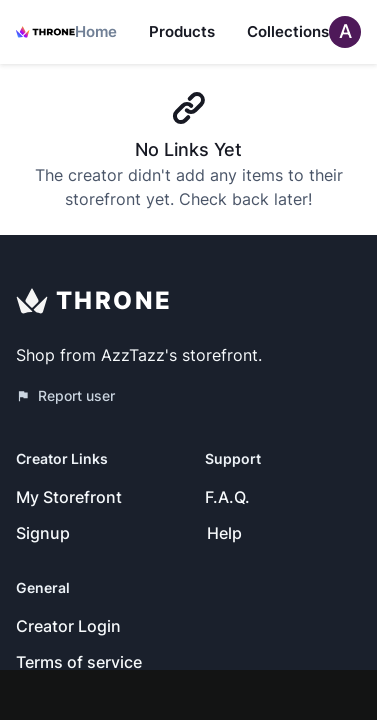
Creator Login (68, 626)
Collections (288, 31)
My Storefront (69, 497)
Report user (65, 395)
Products (182, 31)
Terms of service (79, 662)
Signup (43, 533)
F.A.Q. (227, 497)
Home (96, 31)
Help (224, 533)
